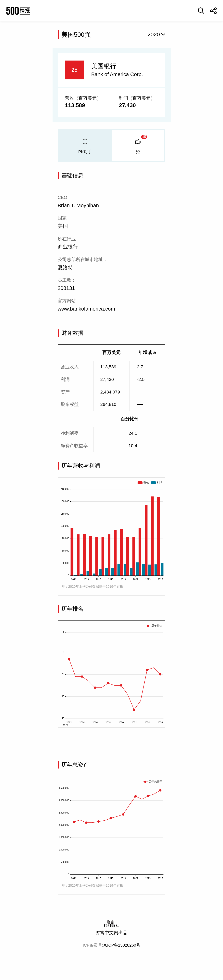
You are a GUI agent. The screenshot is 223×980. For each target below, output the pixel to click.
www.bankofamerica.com (86, 309)
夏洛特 (65, 268)
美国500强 (76, 35)
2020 (154, 34)
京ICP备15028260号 (122, 945)
